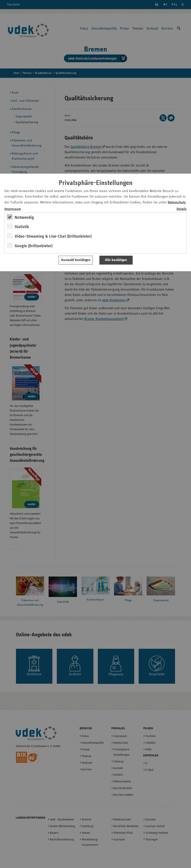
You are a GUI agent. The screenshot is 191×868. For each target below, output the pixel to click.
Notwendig (24, 217)
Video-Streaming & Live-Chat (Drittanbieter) (53, 236)
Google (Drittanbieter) (34, 246)
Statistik (22, 227)
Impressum (13, 209)
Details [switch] (182, 209)
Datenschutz (177, 202)
